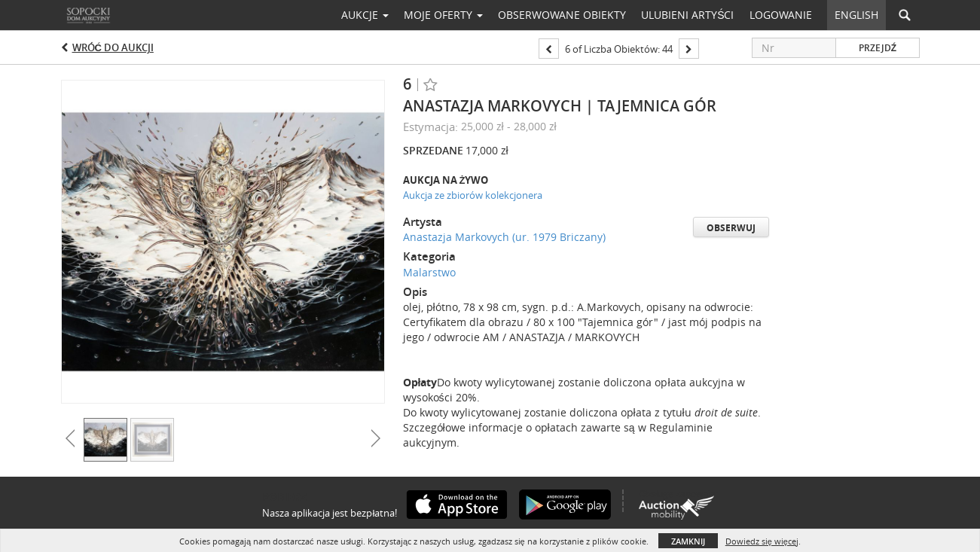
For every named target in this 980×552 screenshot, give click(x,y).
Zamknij (688, 541)
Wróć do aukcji (113, 47)
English (856, 15)
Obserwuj (731, 228)
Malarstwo (429, 272)
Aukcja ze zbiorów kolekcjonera (473, 195)
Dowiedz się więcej (762, 541)
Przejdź (878, 48)
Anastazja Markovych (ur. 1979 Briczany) (504, 237)
